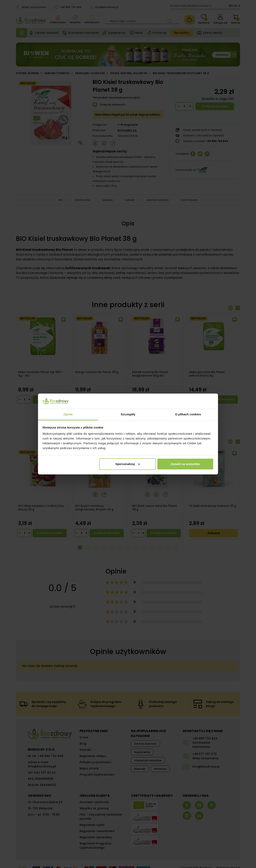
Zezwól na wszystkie (185, 464)
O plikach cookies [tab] (188, 414)
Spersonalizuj (128, 464)
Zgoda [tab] (68, 414)
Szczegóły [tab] (128, 414)
